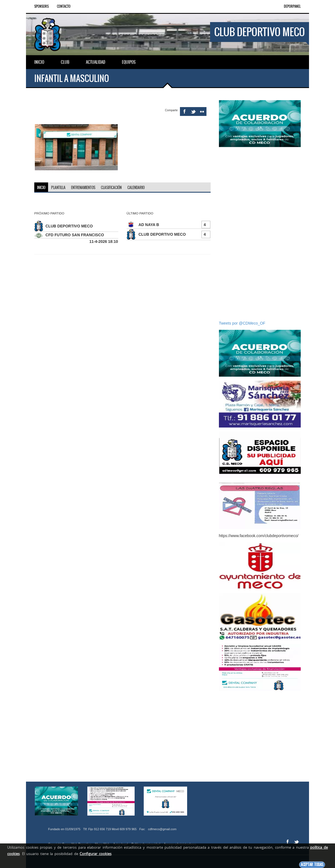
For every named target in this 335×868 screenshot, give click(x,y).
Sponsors (41, 6)
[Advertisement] (260, 234)
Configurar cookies (95, 854)
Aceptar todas (312, 865)
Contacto (64, 6)
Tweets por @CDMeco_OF (242, 323)
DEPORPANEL (292, 6)
